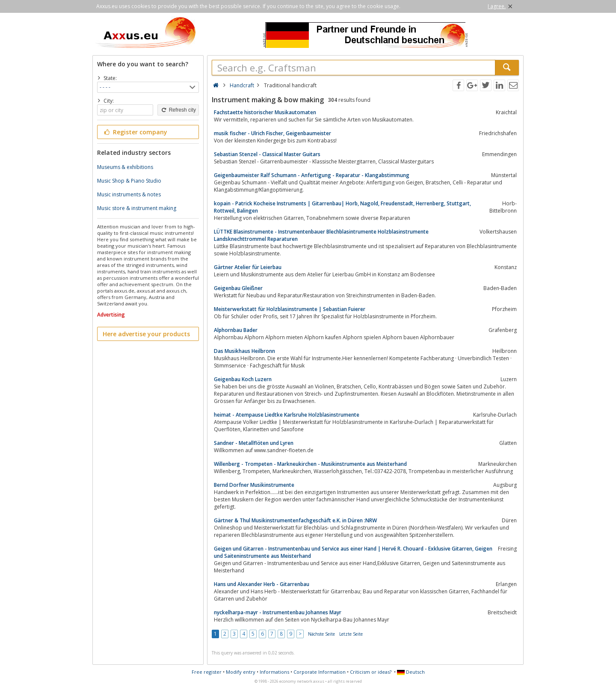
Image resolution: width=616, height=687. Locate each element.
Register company (135, 132)
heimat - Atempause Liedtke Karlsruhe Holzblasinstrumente (287, 415)
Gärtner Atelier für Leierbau (248, 267)
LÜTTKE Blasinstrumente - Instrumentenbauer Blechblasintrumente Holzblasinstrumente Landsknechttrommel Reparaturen (321, 235)
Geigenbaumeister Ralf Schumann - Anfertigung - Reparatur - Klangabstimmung (312, 175)
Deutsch (411, 672)
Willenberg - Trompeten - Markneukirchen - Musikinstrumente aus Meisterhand (310, 464)
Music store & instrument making (137, 208)
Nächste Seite (321, 634)
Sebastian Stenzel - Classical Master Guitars (267, 154)
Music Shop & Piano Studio (129, 181)
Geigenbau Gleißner (238, 288)
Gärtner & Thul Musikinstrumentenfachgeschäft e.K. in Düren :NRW (295, 520)
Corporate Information (320, 672)
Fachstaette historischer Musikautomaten (265, 112)
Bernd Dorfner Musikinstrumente (254, 485)
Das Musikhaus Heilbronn (244, 351)
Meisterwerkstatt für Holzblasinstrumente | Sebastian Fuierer (290, 309)
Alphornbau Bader (236, 330)
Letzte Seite (351, 634)
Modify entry (241, 672)
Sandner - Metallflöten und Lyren (254, 443)
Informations (274, 672)
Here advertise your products (146, 334)
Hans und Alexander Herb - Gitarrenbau (262, 584)
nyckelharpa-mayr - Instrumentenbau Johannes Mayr (278, 612)
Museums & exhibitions (125, 167)
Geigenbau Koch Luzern (243, 379)
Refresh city (178, 110)
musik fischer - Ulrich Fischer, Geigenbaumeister (272, 133)
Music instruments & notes (129, 194)
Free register (207, 672)
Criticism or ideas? (371, 672)
